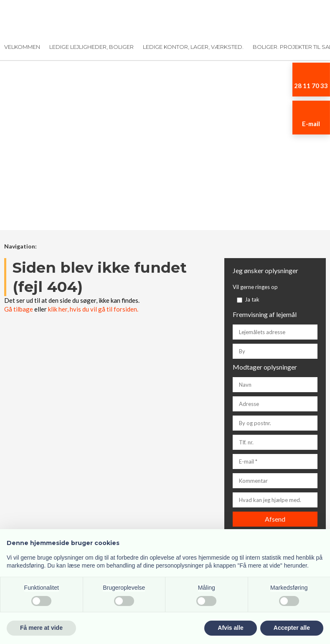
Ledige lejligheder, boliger (91, 47)
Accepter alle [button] (292, 628)
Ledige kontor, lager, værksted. (193, 47)
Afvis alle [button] (230, 628)
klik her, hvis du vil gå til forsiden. (93, 309)
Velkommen (22, 47)
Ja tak (252, 299)
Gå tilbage (19, 309)
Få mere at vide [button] (41, 628)
